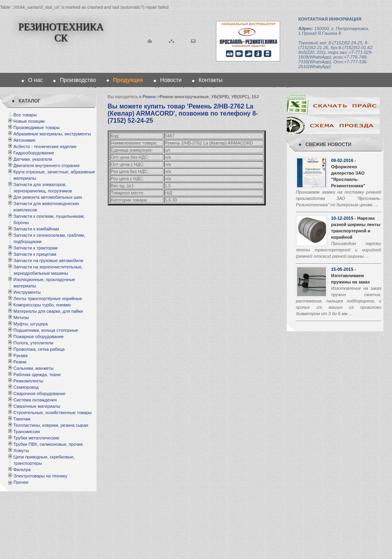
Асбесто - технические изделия (45, 146)
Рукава (21, 356)
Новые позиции (29, 121)
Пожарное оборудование (39, 337)
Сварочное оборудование (39, 394)
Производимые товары (37, 127)
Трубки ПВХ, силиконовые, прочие (48, 444)
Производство (78, 80)
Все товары (25, 115)
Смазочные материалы (37, 406)
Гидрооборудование (34, 153)
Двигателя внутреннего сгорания (46, 165)
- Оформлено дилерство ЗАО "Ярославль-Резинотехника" (348, 173)
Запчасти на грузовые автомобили (48, 260)
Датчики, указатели (33, 159)
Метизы (21, 318)
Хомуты (21, 451)
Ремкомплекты (28, 381)
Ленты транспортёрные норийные (48, 299)
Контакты (210, 80)
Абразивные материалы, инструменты (52, 134)
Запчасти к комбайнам (36, 229)
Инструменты (27, 292)
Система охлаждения (35, 400)
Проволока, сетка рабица (39, 349)
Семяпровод (26, 387)
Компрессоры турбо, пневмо (42, 305)
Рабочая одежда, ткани (37, 375)
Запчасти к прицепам (35, 254)
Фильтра (22, 470)
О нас (35, 80)
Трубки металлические (36, 438)
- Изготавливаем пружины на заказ (350, 276)
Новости (171, 80)
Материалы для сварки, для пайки (48, 311)
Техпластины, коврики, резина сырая (51, 425)
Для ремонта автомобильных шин (48, 197)
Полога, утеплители (33, 343)
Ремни (20, 362)
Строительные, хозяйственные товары (52, 413)
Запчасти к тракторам (35, 248)
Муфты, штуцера (31, 324)
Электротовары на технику (40, 476)
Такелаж (22, 419)
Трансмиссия (27, 432)
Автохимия (24, 140)
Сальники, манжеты (33, 368)
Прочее (21, 482)
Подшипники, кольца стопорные (46, 330)
